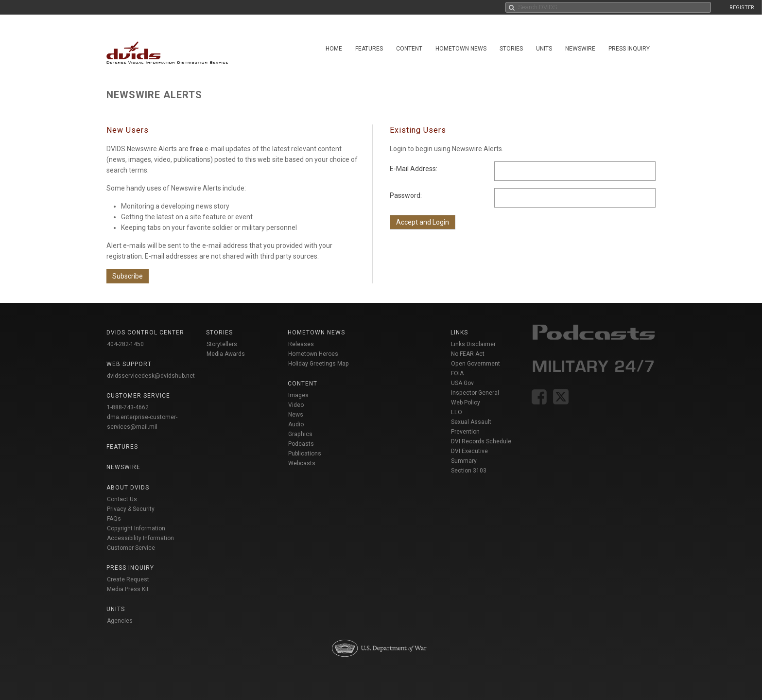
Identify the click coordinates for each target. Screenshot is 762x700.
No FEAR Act (468, 354)
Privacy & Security (131, 509)
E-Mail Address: (414, 169)
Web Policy (466, 402)
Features (369, 49)
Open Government (476, 364)
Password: (406, 195)
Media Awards (226, 354)
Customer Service (131, 548)
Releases (301, 344)
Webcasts (302, 463)
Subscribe (128, 276)
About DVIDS (128, 488)
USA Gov (462, 383)
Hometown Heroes (313, 354)
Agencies (120, 621)
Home (334, 49)
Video (296, 405)
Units (544, 49)
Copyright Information (136, 528)
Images (298, 395)
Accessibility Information (140, 538)
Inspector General (475, 393)
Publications (305, 454)
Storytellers (222, 344)
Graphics (300, 434)
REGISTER (742, 8)
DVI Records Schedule (481, 441)
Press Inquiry (629, 49)
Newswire (580, 49)
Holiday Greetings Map (319, 364)
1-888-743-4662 (128, 407)
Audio (296, 424)
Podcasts (301, 444)
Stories (511, 49)
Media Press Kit (128, 589)
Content (409, 49)
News (296, 415)
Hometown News (461, 49)
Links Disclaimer (473, 344)
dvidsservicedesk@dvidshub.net (151, 376)
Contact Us (122, 499)
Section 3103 (469, 471)
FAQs (114, 519)
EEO (457, 412)
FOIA (457, 373)
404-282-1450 (125, 344)
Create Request (128, 579)
